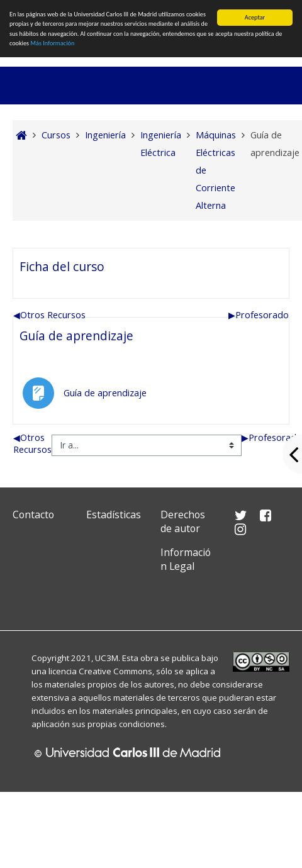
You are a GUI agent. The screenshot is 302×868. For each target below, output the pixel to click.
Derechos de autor (183, 521)
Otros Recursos (49, 315)
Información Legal (186, 559)
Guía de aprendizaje (76, 336)
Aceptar (255, 17)
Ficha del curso (62, 267)
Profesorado (259, 315)
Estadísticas (114, 515)
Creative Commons (115, 671)
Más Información (52, 43)
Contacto (33, 515)
